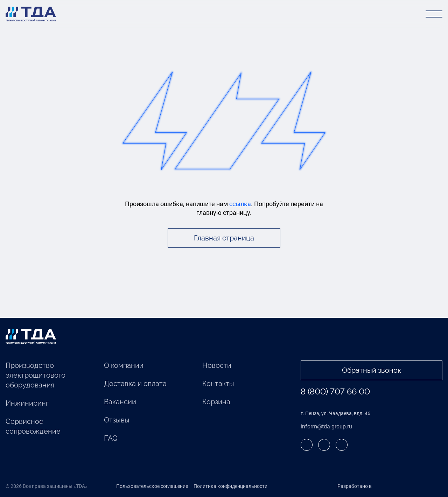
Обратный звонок (372, 370)
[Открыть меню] (434, 14)
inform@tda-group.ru (326, 426)
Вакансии (120, 402)
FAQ (111, 438)
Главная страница (224, 238)
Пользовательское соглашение (152, 486)
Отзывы (117, 420)
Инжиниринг (27, 403)
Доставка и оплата (135, 384)
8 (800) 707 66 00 (335, 391)
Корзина (216, 402)
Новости (217, 365)
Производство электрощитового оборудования (36, 375)
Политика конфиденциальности (230, 486)
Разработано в (369, 486)
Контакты (218, 384)
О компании (124, 365)
